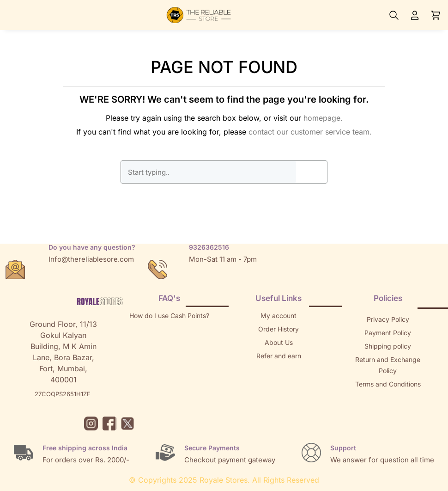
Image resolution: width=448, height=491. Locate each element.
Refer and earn (279, 356)
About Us (279, 342)
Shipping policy (388, 346)
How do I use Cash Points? (169, 316)
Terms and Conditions (388, 384)
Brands (388, 411)
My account (278, 316)
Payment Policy (388, 333)
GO (312, 172)
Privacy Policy (388, 319)
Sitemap (388, 397)
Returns (278, 369)
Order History (278, 329)
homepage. (323, 118)
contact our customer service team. (310, 132)
